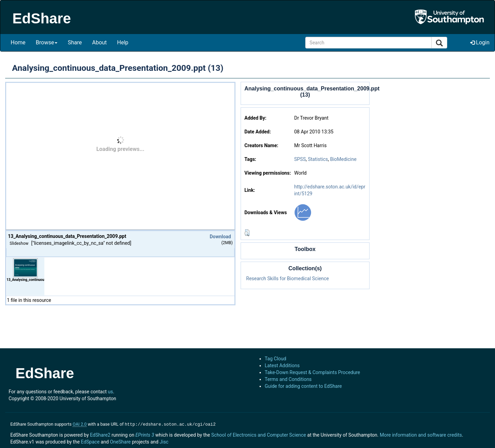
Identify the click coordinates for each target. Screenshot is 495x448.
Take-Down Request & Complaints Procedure (312, 372)
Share (75, 42)
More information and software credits (421, 434)
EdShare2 (100, 434)
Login (480, 42)
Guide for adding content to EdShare (303, 386)
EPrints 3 (145, 434)
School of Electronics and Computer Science (258, 434)
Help (123, 42)
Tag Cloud (276, 359)
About (100, 42)
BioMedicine (343, 159)
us (111, 392)
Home (18, 42)
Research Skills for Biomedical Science (288, 278)
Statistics (318, 159)
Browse (47, 42)
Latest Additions (282, 365)
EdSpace (90, 441)
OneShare (120, 441)
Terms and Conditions (288, 379)
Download (220, 237)
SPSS (300, 159)
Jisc (164, 441)
